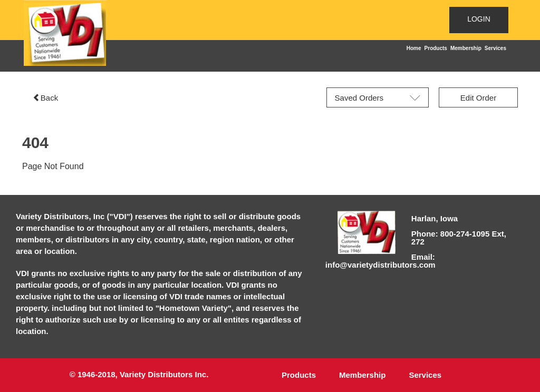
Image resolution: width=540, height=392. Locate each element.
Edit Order (478, 98)
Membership (466, 48)
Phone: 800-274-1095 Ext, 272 (459, 238)
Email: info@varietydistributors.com (380, 261)
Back (45, 98)
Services (495, 48)
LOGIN (479, 19)
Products (436, 48)
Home (414, 48)
